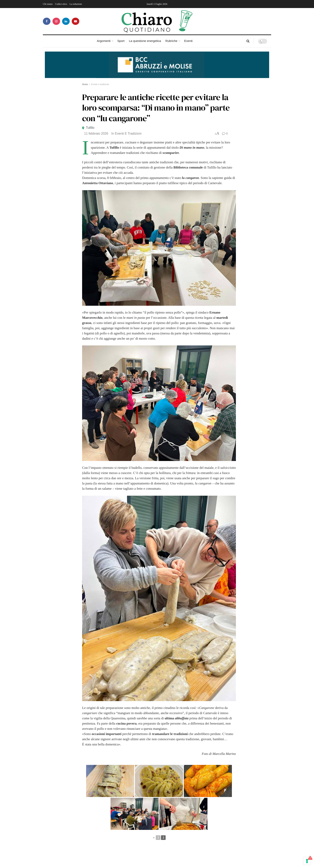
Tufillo (90, 128)
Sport (121, 41)
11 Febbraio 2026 (96, 133)
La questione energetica (145, 41)
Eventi (188, 41)
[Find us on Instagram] (56, 21)
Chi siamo (48, 4)
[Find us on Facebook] (47, 21)
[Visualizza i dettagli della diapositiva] (157, 65)
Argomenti (104, 41)
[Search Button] (248, 41)
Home (85, 84)
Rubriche (171, 41)
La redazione (76, 4)
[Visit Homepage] (157, 21)
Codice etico (61, 4)
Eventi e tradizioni (100, 84)
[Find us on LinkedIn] (66, 21)
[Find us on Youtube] (75, 21)
